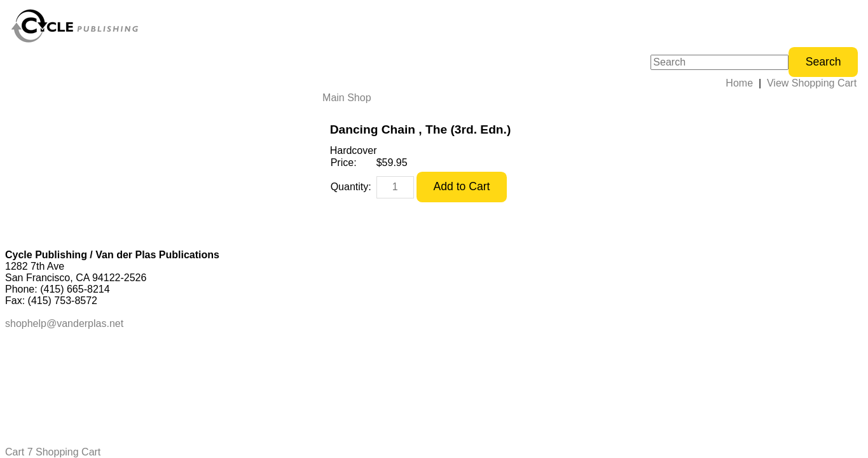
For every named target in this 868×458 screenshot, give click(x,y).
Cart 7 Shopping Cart (53, 452)
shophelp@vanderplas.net (64, 323)
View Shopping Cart (812, 83)
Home (739, 83)
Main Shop (347, 98)
